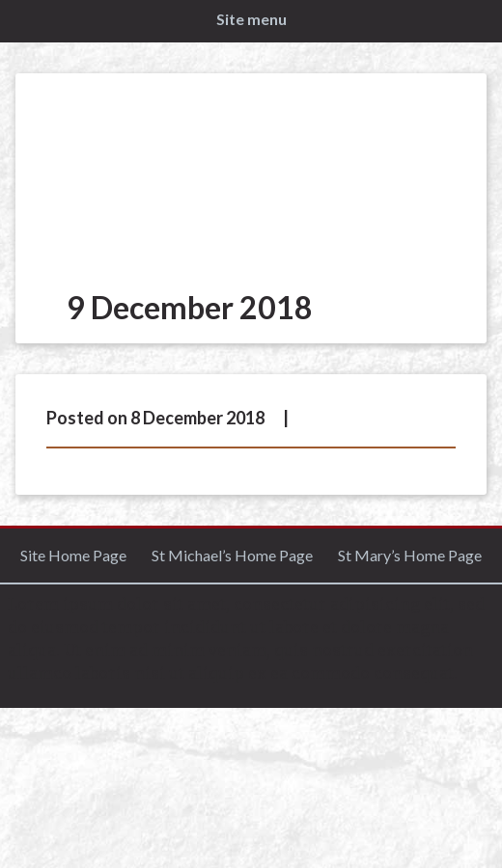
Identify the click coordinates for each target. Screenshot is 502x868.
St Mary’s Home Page (410, 555)
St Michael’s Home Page (232, 555)
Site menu (251, 19)
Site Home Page (73, 555)
